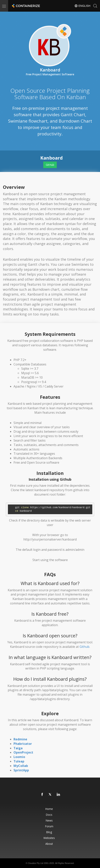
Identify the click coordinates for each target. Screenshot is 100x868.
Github (84, 647)
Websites (49, 838)
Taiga (18, 748)
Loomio (19, 757)
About (49, 844)
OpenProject (23, 752)
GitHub (50, 165)
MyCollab (21, 766)
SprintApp (21, 770)
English (82, 6)
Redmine (20, 739)
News (49, 820)
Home (49, 809)
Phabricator (23, 744)
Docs (49, 815)
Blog (49, 832)
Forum (49, 826)
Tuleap (19, 761)
